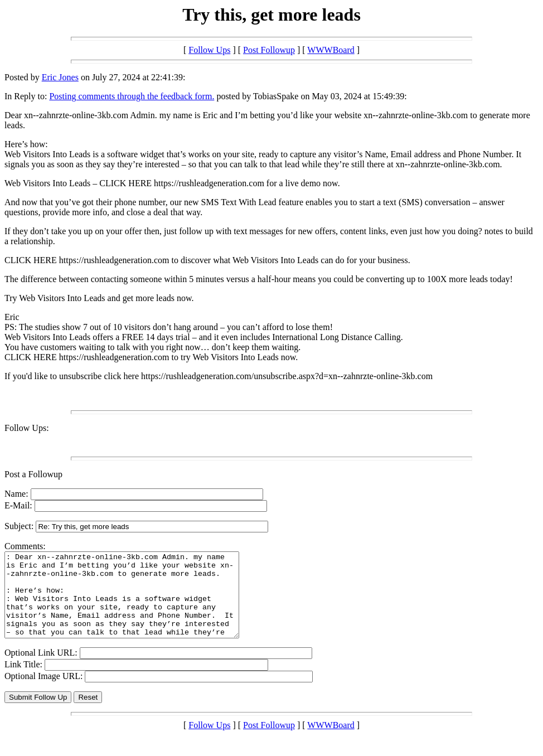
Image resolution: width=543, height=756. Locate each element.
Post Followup (269, 50)
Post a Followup (33, 474)
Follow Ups (209, 50)
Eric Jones (60, 77)
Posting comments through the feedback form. (132, 96)
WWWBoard (331, 50)
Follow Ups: (27, 428)
